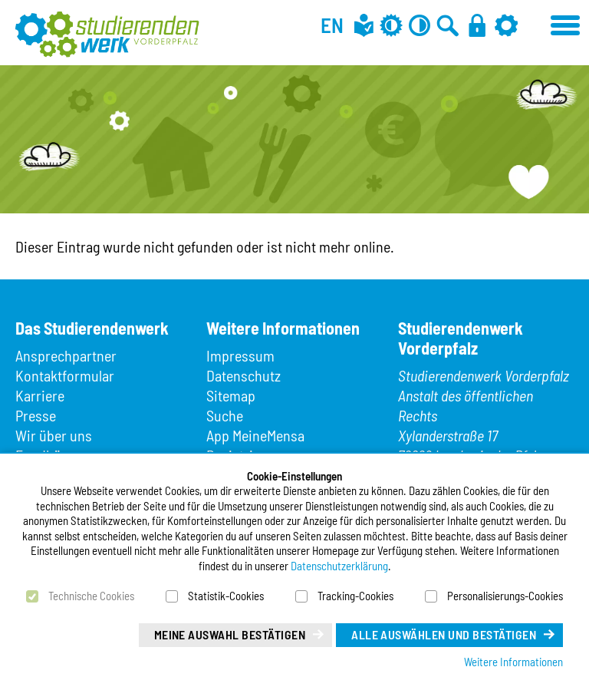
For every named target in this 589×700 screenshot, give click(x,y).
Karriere (40, 395)
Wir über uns (54, 435)
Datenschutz (243, 375)
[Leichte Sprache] (364, 25)
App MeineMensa (255, 435)
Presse (36, 415)
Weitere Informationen (513, 662)
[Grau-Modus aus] (391, 25)
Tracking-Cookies (355, 596)
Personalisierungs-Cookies (505, 596)
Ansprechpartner (66, 355)
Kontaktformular (65, 375)
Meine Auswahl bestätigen (230, 634)
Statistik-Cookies (226, 596)
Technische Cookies (91, 596)
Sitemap (231, 395)
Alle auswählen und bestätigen (444, 634)
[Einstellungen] (506, 25)
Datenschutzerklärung (339, 566)
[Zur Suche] (448, 25)
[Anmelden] (477, 25)
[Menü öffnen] (566, 23)
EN (332, 25)
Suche (225, 415)
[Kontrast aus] (420, 25)
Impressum (240, 355)
